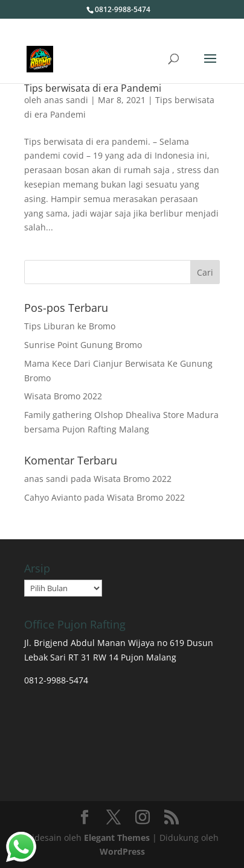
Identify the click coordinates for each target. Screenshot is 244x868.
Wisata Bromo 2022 (63, 396)
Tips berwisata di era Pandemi (93, 88)
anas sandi (66, 100)
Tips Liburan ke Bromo (70, 326)
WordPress (122, 851)
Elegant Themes (117, 838)
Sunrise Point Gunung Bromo (83, 345)
